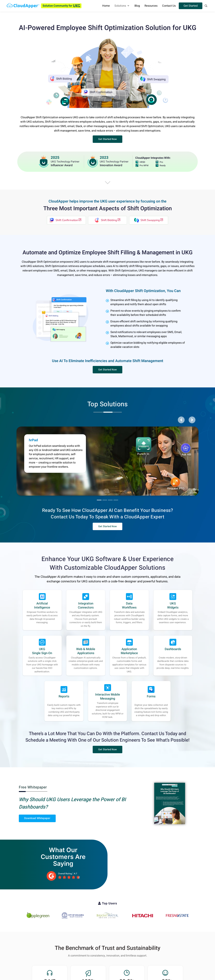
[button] (107, 139)
